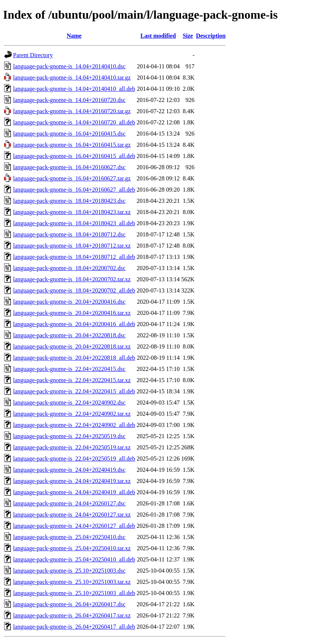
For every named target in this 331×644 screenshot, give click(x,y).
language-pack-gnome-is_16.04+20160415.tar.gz (72, 145)
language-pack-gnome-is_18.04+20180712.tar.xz (72, 246)
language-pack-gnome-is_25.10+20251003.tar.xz (72, 582)
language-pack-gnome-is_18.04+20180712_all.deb (74, 257)
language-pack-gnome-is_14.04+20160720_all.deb (74, 122)
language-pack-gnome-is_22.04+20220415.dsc (69, 369)
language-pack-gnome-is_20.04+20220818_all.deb (74, 358)
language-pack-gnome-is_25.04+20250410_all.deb (74, 559)
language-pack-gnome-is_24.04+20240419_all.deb (74, 492)
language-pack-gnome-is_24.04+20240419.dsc (69, 470)
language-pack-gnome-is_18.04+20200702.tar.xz (72, 279)
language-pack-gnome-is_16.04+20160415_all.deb (74, 156)
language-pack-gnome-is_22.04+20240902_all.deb (74, 425)
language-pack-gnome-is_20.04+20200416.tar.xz (72, 313)
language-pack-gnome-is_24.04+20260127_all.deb (74, 526)
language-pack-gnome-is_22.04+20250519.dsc (69, 436)
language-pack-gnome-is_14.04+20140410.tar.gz (72, 78)
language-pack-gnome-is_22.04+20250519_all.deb (74, 459)
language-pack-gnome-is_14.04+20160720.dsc (69, 100)
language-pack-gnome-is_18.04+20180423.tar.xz (72, 212)
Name (74, 36)
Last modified (158, 36)
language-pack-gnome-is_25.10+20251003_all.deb (74, 593)
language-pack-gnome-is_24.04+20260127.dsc (69, 503)
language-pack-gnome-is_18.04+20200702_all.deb (74, 290)
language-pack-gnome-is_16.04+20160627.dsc (69, 167)
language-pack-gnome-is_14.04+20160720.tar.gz (72, 111)
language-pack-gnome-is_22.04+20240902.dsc (69, 402)
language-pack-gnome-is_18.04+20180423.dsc (69, 201)
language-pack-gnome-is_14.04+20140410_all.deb (74, 89)
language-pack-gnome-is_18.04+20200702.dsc (69, 268)
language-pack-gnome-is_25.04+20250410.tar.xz (72, 548)
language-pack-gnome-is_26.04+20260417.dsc (69, 604)
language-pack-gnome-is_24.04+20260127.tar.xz (72, 515)
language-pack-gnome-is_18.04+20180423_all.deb (74, 223)
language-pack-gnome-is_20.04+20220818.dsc (69, 335)
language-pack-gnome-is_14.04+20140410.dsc (69, 66)
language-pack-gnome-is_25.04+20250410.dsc (69, 537)
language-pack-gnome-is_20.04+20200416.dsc (69, 302)
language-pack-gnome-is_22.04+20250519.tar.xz (72, 447)
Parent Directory (33, 55)
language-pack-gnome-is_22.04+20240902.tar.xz (72, 414)
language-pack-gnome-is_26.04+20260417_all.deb (74, 627)
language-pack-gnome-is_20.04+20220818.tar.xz (72, 346)
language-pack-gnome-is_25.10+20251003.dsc (69, 571)
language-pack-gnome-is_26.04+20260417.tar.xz (72, 615)
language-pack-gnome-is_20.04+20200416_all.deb (74, 324)
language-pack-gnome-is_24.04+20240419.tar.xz (72, 481)
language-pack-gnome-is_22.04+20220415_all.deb (74, 391)
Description (211, 36)
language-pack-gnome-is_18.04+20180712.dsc (69, 234)
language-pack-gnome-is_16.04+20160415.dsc (69, 134)
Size (188, 36)
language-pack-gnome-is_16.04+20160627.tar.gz (72, 178)
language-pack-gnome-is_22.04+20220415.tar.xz (72, 380)
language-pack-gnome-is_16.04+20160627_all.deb (74, 190)
